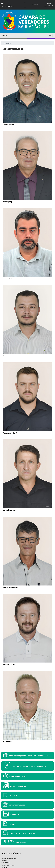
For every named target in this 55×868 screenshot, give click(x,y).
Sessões (4, 860)
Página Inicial (7, 43)
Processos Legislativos (9, 858)
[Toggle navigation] (50, 35)
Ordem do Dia (6, 863)
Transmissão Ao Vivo (8, 865)
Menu (4, 35)
